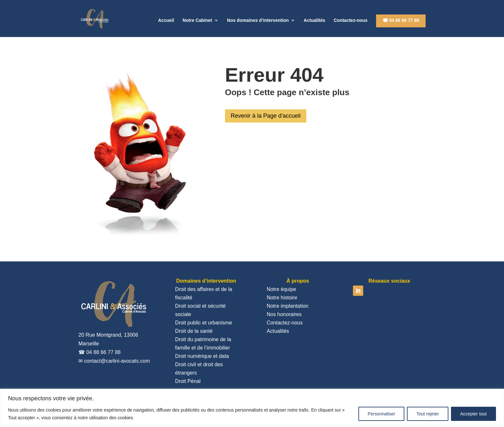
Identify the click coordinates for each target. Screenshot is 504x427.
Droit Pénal (188, 381)
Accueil (166, 20)
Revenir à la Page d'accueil (266, 116)
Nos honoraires (284, 314)
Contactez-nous (351, 20)
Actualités (315, 20)
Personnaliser (382, 414)
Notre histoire (282, 298)
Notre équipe (282, 289)
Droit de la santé (194, 331)
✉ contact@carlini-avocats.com (114, 361)
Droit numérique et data (202, 356)
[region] (252, 408)
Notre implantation (288, 306)
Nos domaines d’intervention (258, 20)
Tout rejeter (428, 414)
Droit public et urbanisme (204, 323)
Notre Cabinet (197, 20)
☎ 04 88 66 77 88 (401, 20)
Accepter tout (474, 414)
